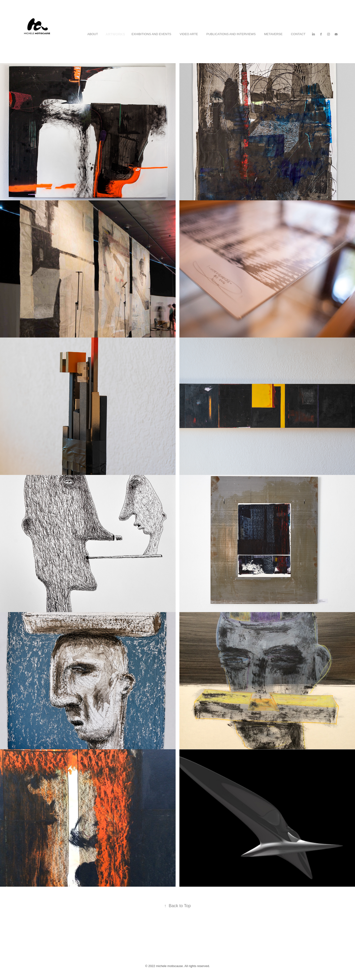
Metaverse (273, 34)
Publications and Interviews (231, 34)
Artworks (115, 34)
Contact (298, 34)
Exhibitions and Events (151, 34)
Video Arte (189, 34)
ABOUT (93, 34)
